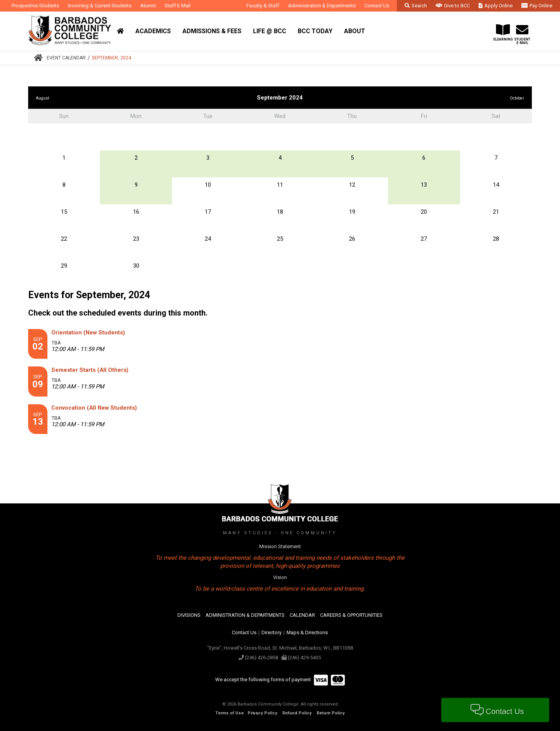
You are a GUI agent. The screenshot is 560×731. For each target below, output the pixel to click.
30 (136, 266)
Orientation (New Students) (88, 333)
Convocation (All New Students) (94, 408)
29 (64, 266)
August (42, 98)
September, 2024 (111, 58)
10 (208, 185)
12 (352, 185)
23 (136, 239)
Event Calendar (66, 58)
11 (280, 185)
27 (424, 239)
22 (64, 239)
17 (208, 212)
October (517, 98)
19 (352, 212)
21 (496, 212)
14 (496, 185)
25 (280, 239)
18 (280, 212)
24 (208, 239)
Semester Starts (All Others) (90, 370)
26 (352, 239)
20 (424, 212)
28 (496, 239)
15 (64, 212)
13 (424, 185)
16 (136, 212)
